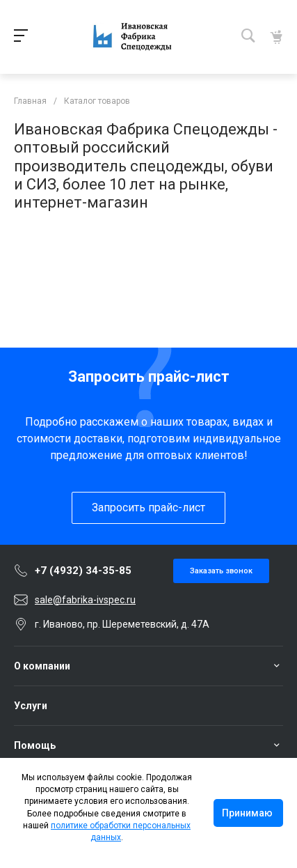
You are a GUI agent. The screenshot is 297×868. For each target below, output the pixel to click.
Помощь (35, 745)
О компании (42, 666)
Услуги (31, 706)
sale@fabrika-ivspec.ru (85, 600)
